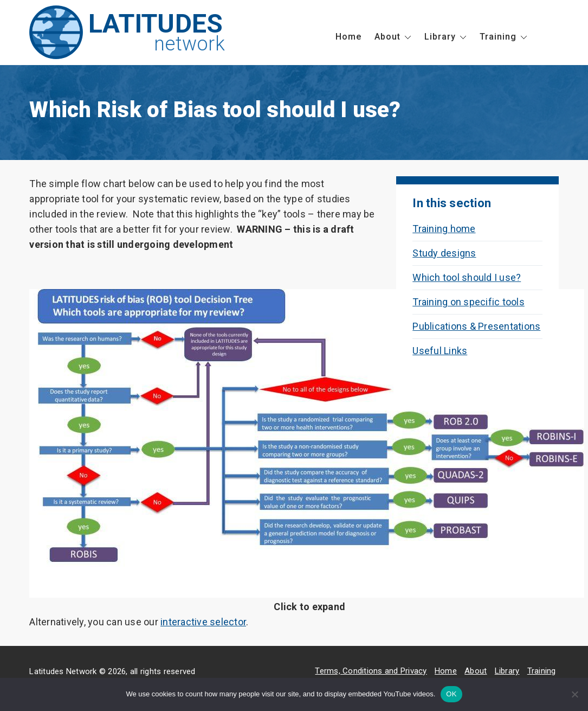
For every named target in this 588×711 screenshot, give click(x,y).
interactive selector (203, 622)
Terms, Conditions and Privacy (371, 671)
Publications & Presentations (476, 326)
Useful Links (440, 351)
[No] (574, 694)
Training (498, 37)
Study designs (444, 253)
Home (348, 37)
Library (440, 37)
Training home (444, 229)
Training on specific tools (469, 302)
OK (451, 694)
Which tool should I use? (467, 277)
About (387, 37)
